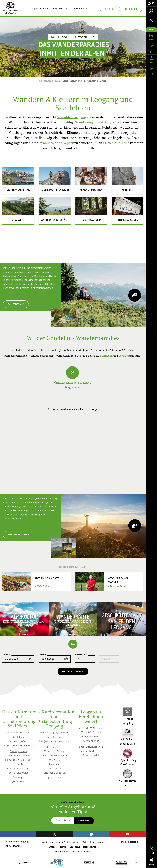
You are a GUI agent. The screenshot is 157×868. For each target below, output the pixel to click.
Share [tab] (151, 862)
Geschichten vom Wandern (119, 580)
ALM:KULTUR (24, 617)
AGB (84, 842)
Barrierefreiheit (81, 852)
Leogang (124, 356)
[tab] (151, 3)
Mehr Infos (42, 587)
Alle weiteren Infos (19, 535)
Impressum (96, 842)
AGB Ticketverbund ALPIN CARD (60, 842)
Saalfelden (106, 356)
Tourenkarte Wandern (55, 190)
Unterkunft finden (73, 671)
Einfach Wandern (91, 220)
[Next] (136, 863)
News (63, 847)
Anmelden (84, 821)
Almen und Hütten (91, 190)
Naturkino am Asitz (47, 578)
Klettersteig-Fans (116, 143)
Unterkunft (130, 9)
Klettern (127, 190)
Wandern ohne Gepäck (57, 143)
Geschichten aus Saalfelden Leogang (121, 621)
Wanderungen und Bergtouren (98, 123)
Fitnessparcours (127, 220)
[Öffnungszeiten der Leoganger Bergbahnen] (72, 373)
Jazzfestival (89, 847)
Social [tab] (151, 851)
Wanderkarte (73, 617)
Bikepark (75, 847)
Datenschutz (62, 852)
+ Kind (106, 659)
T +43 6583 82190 (90, 733)
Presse (53, 847)
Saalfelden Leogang (71, 118)
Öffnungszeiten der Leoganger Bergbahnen (72, 385)
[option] (73, 863)
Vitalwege (18, 220)
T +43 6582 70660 (18, 742)
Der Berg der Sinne (18, 190)
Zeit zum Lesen (117, 587)
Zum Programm (16, 304)
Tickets (109, 9)
